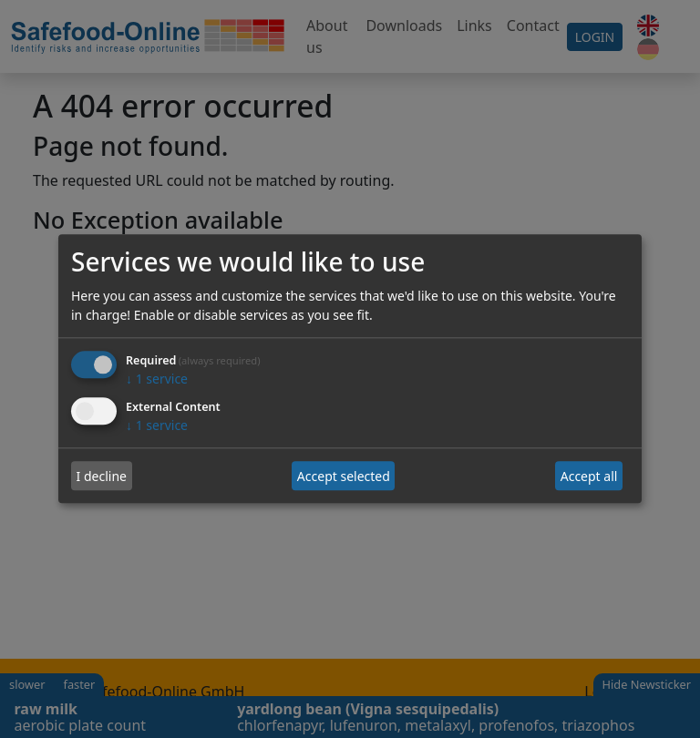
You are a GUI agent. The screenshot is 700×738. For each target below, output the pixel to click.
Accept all (589, 476)
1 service (157, 379)
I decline (102, 476)
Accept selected (344, 476)
